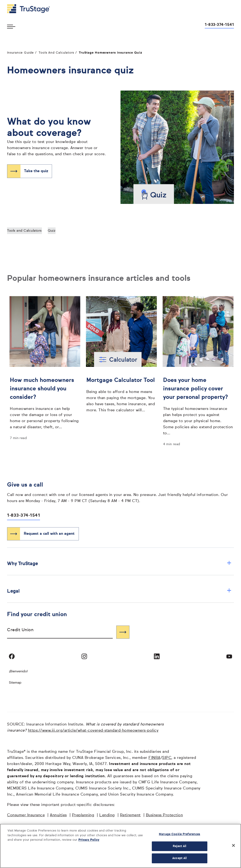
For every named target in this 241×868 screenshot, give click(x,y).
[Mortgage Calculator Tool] (121, 394)
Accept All (179, 858)
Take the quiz (36, 171)
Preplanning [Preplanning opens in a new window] (83, 815)
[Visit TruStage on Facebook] (12, 656)
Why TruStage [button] (119, 564)
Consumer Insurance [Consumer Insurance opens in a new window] (26, 815)
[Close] (233, 845)
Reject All (179, 846)
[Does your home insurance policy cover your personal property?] (198, 405)
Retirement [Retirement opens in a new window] (130, 815)
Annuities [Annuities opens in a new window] (58, 815)
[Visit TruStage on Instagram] (84, 656)
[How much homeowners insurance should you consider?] (45, 402)
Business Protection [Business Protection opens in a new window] (165, 815)
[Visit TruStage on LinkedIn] (157, 656)
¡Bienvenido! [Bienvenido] (18, 671)
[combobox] (60, 632)
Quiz (52, 231)
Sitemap (15, 683)
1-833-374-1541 (24, 515)
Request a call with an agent (49, 534)
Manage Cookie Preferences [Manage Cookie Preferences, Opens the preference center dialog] (179, 834)
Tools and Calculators (24, 231)
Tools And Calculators (56, 53)
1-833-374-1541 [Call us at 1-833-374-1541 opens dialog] (219, 25)
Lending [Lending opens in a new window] (107, 815)
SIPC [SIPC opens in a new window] (167, 758)
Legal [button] (119, 591)
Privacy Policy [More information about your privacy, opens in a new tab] (89, 840)
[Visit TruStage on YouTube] (229, 656)
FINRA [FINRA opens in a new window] (155, 758)
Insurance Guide (20, 53)
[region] (120, 846)
